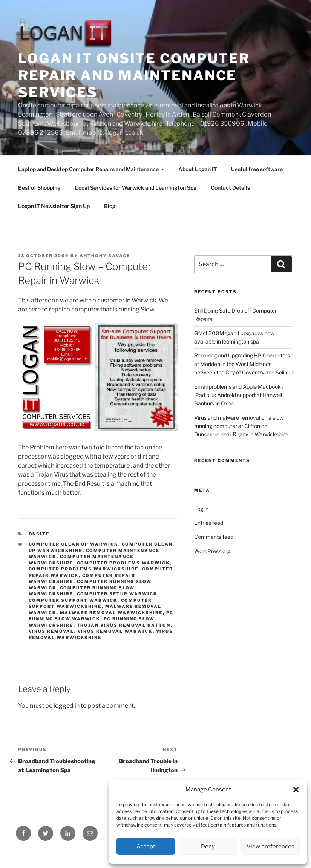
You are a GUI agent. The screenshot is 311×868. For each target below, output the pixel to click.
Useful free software (257, 169)
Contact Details (230, 188)
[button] (296, 790)
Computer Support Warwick (73, 600)
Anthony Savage (105, 256)
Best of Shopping (39, 188)
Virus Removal (51, 631)
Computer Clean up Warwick (74, 544)
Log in (201, 509)
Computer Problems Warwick (123, 563)
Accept (146, 847)
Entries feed (209, 523)
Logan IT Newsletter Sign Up (54, 206)
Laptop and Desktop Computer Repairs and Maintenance (92, 169)
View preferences (270, 847)
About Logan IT (198, 169)
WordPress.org (212, 551)
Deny (208, 847)
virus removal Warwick (115, 631)
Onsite (39, 534)
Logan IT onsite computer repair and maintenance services (134, 75)
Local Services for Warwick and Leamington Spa (136, 188)
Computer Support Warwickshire (90, 603)
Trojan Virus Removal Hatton (124, 625)
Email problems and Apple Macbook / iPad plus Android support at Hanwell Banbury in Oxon (239, 395)
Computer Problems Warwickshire (84, 569)
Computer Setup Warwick (117, 594)
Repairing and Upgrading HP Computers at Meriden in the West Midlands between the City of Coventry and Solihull (243, 364)
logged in (67, 706)
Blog (110, 206)
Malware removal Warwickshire (111, 613)
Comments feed (214, 537)
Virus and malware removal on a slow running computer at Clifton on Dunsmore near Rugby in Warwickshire (241, 426)
